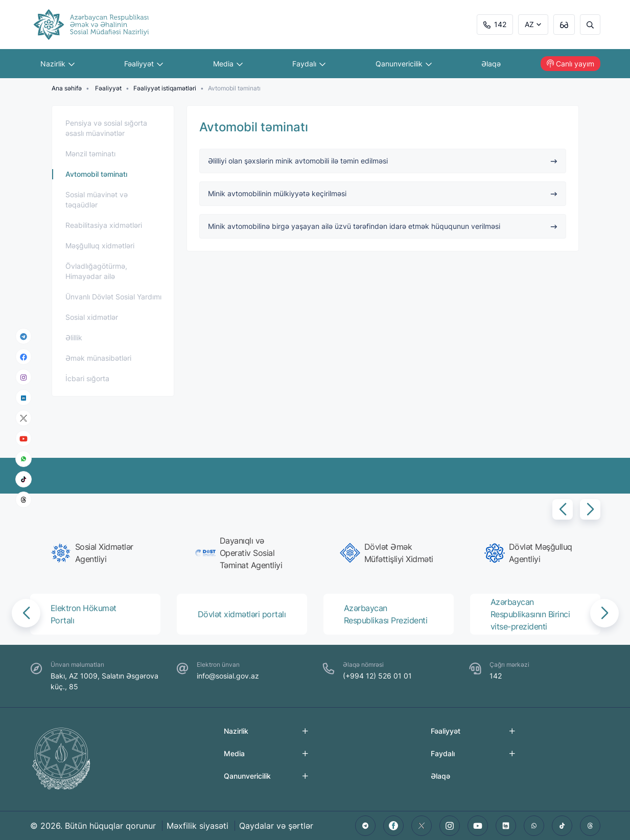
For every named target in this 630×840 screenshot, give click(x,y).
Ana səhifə (67, 88)
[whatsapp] (24, 459)
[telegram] (24, 336)
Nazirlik (57, 64)
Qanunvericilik (404, 64)
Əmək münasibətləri (98, 358)
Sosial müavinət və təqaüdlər (97, 200)
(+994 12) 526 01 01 (377, 676)
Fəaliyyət (144, 64)
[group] (98, 553)
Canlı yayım (570, 64)
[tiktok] (24, 479)
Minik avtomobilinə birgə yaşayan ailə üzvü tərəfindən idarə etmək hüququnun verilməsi (383, 226)
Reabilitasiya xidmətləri (104, 225)
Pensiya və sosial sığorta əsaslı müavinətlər (106, 128)
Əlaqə (491, 64)
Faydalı (309, 64)
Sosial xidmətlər (92, 317)
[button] (563, 509)
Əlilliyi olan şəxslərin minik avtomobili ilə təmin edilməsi (383, 161)
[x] (24, 418)
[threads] (24, 500)
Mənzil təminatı (90, 154)
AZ (529, 24)
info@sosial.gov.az (228, 676)
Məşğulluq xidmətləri (100, 246)
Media (228, 64)
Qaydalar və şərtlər (276, 826)
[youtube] (24, 439)
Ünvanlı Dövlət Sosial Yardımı (113, 297)
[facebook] (24, 357)
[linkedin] (24, 397)
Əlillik (74, 337)
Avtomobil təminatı (96, 174)
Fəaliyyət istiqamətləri (165, 88)
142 (495, 24)
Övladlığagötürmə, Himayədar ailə (96, 271)
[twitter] (422, 826)
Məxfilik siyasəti (197, 826)
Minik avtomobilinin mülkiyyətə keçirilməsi (383, 193)
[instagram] (24, 377)
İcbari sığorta (87, 378)
